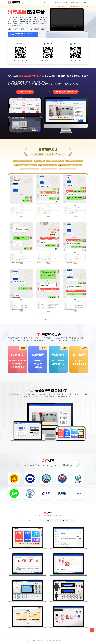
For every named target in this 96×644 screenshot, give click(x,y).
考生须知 (66, 3)
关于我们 (72, 3)
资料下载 (78, 3)
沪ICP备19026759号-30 (49, 640)
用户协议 (61, 640)
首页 (45, 3)
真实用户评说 (58, 3)
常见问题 (85, 3)
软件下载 (51, 3)
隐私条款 (56, 640)
